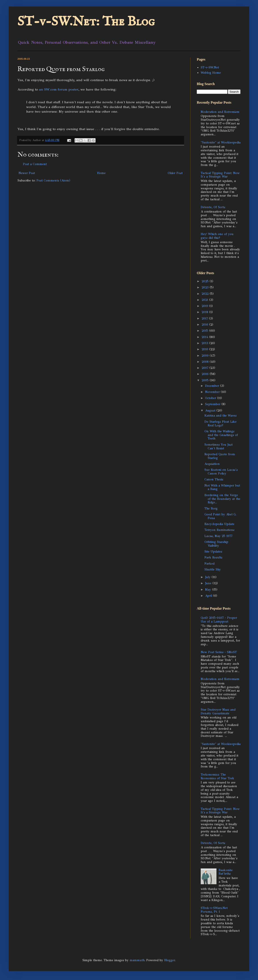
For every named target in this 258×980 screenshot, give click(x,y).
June (209, 583)
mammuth (137, 960)
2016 (205, 325)
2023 (206, 287)
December (213, 386)
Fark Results (213, 557)
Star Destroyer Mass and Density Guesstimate (218, 711)
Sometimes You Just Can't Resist (219, 446)
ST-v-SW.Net (210, 67)
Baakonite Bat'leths (226, 872)
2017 (205, 318)
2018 (205, 312)
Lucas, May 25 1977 (218, 536)
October (211, 398)
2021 (205, 300)
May (209, 590)
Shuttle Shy (213, 569)
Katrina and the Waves (221, 416)
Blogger (170, 960)
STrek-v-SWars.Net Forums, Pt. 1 (214, 910)
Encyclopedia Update (219, 524)
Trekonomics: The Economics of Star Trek (217, 776)
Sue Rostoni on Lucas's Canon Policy (221, 472)
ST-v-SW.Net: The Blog (86, 22)
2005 (206, 380)
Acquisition (212, 464)
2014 (205, 337)
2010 (205, 349)
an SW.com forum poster (59, 89)
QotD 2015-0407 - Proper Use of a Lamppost (219, 620)
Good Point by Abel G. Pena (220, 516)
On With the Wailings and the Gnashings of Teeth (221, 435)
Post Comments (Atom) (53, 180)
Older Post (175, 173)
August (211, 411)
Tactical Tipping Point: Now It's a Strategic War (220, 175)
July (208, 577)
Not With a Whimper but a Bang (222, 487)
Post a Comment (35, 164)
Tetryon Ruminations (219, 530)
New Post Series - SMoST (219, 652)
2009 (206, 356)
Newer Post (27, 173)
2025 (206, 281)
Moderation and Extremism (220, 112)
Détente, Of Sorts (213, 207)
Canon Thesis (214, 479)
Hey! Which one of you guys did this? (217, 236)
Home (101, 173)
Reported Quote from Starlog (220, 456)
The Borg (211, 508)
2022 (206, 294)
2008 (206, 362)
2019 (205, 306)
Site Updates (213, 552)
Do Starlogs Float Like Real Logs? (221, 424)
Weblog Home (211, 73)
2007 (206, 368)
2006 (206, 374)
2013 (205, 343)
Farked (209, 564)
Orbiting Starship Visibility (216, 544)
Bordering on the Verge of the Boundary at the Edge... (222, 499)
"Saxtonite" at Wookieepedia (221, 142)
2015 (205, 331)
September (213, 404)
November (213, 392)
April (209, 596)
